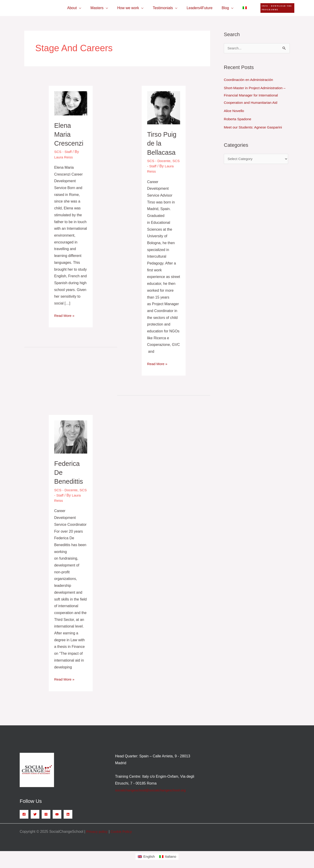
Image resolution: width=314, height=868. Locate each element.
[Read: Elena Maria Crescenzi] (71, 103)
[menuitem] (239, 8)
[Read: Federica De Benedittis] (71, 437)
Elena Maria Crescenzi (69, 134)
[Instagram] (46, 814)
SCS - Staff (63, 152)
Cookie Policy (123, 831)
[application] (84, 8)
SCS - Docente (159, 161)
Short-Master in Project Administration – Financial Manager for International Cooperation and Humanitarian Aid (256, 95)
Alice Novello (234, 111)
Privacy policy (97, 831)
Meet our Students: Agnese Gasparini (254, 127)
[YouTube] (57, 814)
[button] (274, 8)
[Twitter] (35, 814)
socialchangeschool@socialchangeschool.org (152, 790)
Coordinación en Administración (250, 80)
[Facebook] (24, 814)
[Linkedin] (68, 814)
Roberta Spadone (238, 119)
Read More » (65, 315)
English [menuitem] (149, 856)
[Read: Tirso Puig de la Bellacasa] (164, 108)
